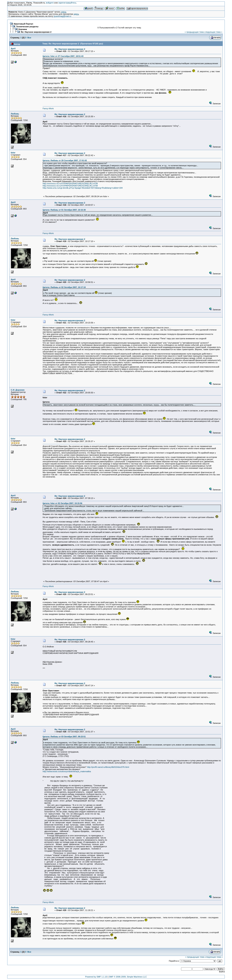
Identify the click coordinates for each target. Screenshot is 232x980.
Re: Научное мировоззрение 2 (36, 32)
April (13, 49)
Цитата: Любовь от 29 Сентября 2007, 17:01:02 (65, 160)
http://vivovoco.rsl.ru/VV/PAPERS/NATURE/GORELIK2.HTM (70, 184)
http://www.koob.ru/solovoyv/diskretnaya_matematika (67, 771)
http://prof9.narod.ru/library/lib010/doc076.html (108, 767)
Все (29, 38)
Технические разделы (27, 27)
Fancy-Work (48, 108)
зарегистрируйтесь (67, 3)
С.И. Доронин (18, 390)
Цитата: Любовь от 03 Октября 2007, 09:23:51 (64, 737)
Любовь (15, 114)
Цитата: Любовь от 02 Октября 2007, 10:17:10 (64, 287)
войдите (50, 3)
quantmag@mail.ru (63, 16)
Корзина (23, 29)
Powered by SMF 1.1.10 (96, 977)
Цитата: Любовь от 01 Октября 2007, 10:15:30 (64, 210)
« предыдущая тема (194, 32)
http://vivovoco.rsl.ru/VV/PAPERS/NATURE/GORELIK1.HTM (70, 186)
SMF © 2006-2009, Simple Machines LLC (128, 977)
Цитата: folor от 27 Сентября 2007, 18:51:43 (63, 56)
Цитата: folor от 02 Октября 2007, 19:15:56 (62, 503)
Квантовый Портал (23, 24)
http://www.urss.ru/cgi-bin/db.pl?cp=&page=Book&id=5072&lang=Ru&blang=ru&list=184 (83, 188)
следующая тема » (213, 32)
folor (13, 153)
